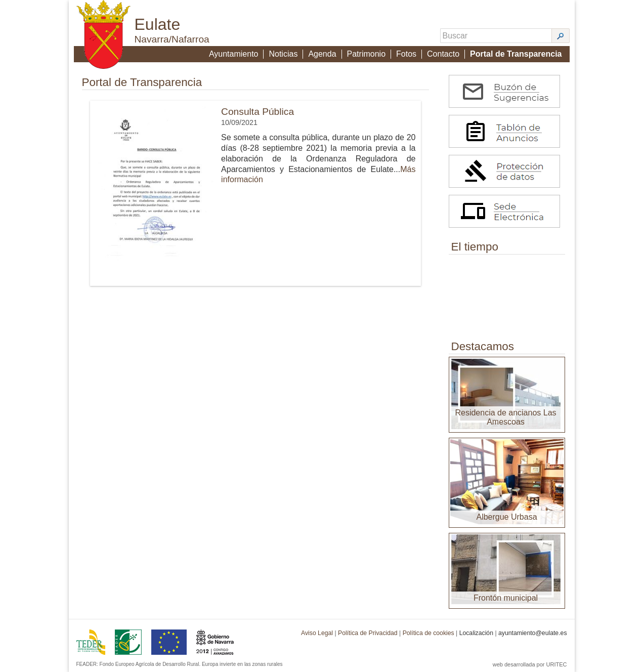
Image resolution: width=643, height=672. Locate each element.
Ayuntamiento (234, 54)
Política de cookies (428, 633)
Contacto (443, 54)
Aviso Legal (317, 633)
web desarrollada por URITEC (530, 664)
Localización (476, 633)
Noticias (283, 54)
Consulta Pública (258, 112)
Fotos (406, 54)
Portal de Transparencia (516, 54)
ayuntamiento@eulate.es (533, 633)
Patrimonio (366, 54)
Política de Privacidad (368, 633)
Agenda (322, 54)
